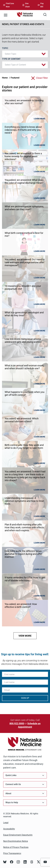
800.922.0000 (17, 723)
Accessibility (9, 829)
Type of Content (11, 59)
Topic (5, 48)
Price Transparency (12, 853)
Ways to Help (25, 803)
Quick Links (25, 775)
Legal (6, 823)
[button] (25, 54)
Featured (15, 78)
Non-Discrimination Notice (16, 841)
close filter (42, 78)
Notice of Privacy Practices (16, 847)
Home (5, 78)
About (25, 793)
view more (25, 636)
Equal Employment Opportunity (18, 835)
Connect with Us (25, 784)
